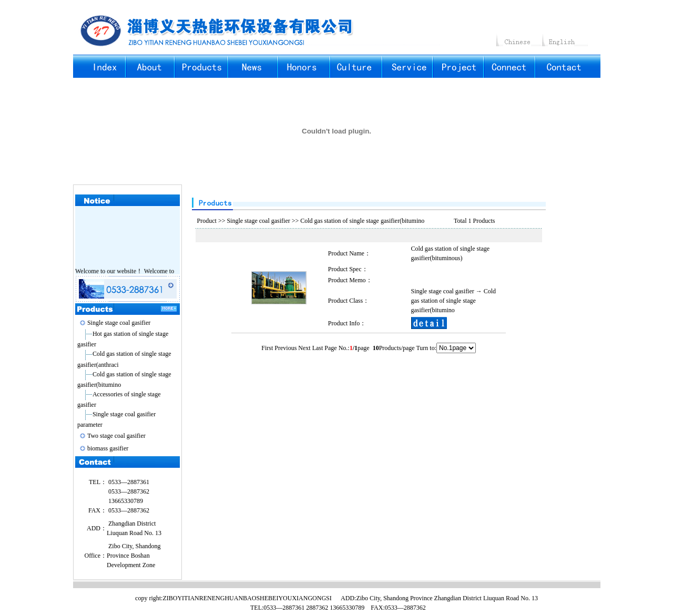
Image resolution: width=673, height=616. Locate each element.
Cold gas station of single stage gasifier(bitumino (362, 221)
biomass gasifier (108, 448)
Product (207, 221)
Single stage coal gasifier (119, 323)
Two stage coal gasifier (116, 436)
